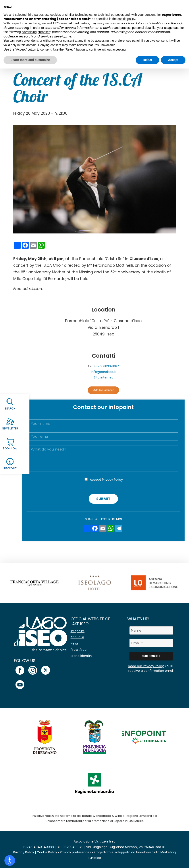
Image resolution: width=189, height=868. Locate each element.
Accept (106, 480)
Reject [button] (147, 60)
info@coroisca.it (103, 372)
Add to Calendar (103, 390)
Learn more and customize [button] (30, 60)
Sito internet (103, 377)
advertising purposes (36, 32)
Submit (103, 499)
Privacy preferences (75, 852)
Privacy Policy (112, 480)
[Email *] (151, 643)
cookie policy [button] (126, 19)
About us (77, 637)
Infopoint (78, 631)
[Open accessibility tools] (10, 860)
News (75, 643)
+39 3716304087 (106, 366)
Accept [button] (173, 60)
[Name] (151, 630)
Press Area (79, 650)
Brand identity (81, 656)
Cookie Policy (47, 852)
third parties (81, 23)
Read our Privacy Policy (146, 666)
